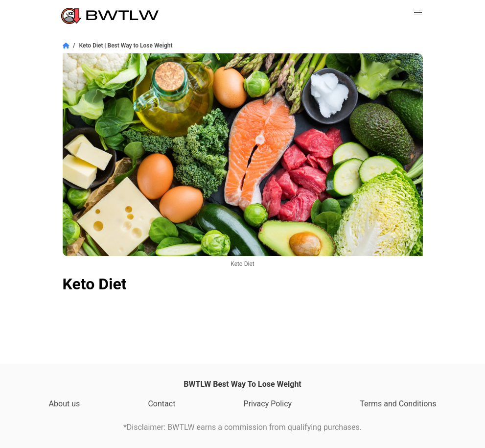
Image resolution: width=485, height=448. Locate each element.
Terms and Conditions (398, 404)
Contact (162, 404)
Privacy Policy (268, 404)
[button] (418, 13)
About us (65, 404)
